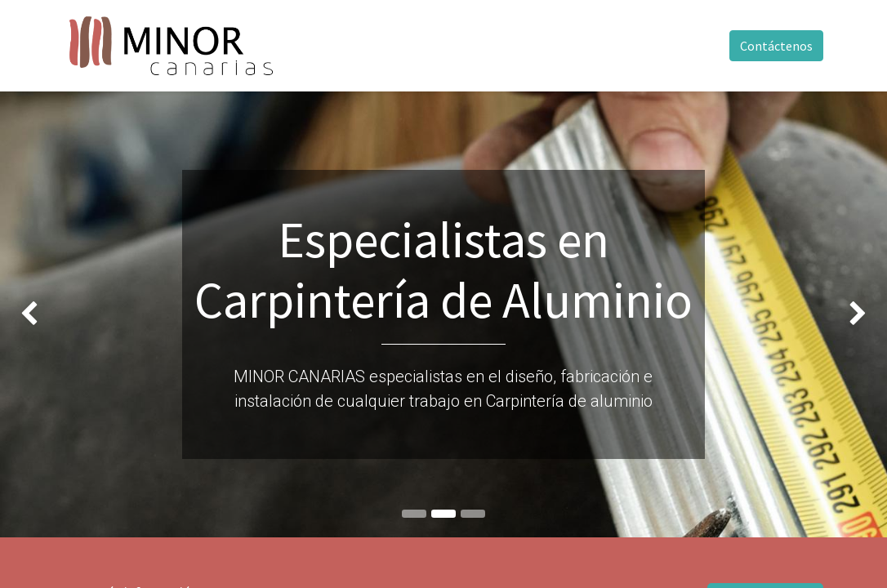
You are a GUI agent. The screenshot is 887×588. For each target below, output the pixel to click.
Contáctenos (776, 46)
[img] (36, 314)
